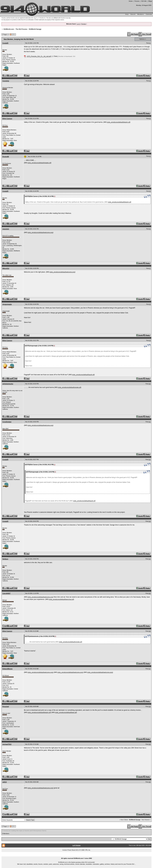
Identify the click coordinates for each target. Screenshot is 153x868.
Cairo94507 (6, 593)
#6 (150, 229)
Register (84, 24)
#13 (150, 521)
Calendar (149, 14)
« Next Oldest (124, 820)
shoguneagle (7, 304)
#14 (150, 559)
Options (142, 39)
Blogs (150, 1)
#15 (150, 593)
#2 (150, 81)
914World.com (9, 29)
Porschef (6, 707)
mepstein (6, 229)
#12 (150, 460)
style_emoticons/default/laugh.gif (83, 375)
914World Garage (35, 29)
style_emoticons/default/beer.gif (66, 712)
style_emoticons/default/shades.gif (39, 163)
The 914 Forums (21, 29)
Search (133, 14)
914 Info (144, 1)
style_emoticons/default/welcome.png (40, 233)
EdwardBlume (7, 669)
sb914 (5, 782)
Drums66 (6, 157)
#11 (150, 422)
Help (127, 14)
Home (131, 1)
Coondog (6, 81)
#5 (150, 191)
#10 (150, 384)
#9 (150, 341)
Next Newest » (146, 820)
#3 (150, 119)
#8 (150, 304)
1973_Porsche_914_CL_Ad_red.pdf (39, 56)
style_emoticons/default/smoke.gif (69, 387)
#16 (150, 631)
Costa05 (5, 43)
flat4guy (5, 559)
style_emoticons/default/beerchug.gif (61, 599)
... (77, 855)
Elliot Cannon (7, 119)
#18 (150, 707)
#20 (150, 782)
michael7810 (7, 744)
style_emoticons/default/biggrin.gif (118, 122)
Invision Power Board (69, 850)
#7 (150, 268)
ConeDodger (7, 422)
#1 (150, 43)
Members (141, 14)
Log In (79, 24)
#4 (150, 156)
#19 (150, 744)
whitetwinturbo (8, 384)
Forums (137, 1)
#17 (150, 669)
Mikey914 (6, 268)
